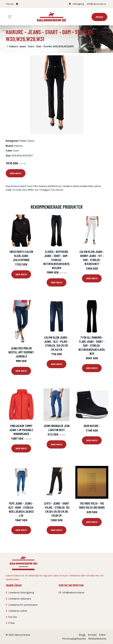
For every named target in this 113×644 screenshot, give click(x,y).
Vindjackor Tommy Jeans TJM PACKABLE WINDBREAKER (21, 430)
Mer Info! (16, 173)
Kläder (23, 141)
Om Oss (13, 617)
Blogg (82, 635)
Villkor (103, 635)
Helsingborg (78, 4)
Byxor (31, 141)
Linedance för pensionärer (23, 605)
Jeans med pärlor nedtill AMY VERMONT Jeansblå (21, 352)
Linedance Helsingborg (21, 592)
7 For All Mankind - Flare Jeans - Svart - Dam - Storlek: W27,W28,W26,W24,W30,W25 (92, 345)
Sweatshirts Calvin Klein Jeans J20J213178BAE (21, 256)
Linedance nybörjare (20, 599)
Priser (99, 17)
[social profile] (17, 4)
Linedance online (18, 611)
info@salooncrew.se (96, 4)
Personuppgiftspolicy (74, 639)
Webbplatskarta (97, 639)
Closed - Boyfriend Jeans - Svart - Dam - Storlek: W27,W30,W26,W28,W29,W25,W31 (56, 260)
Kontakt (92, 635)
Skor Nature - (92, 426)
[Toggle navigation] (10, 17)
